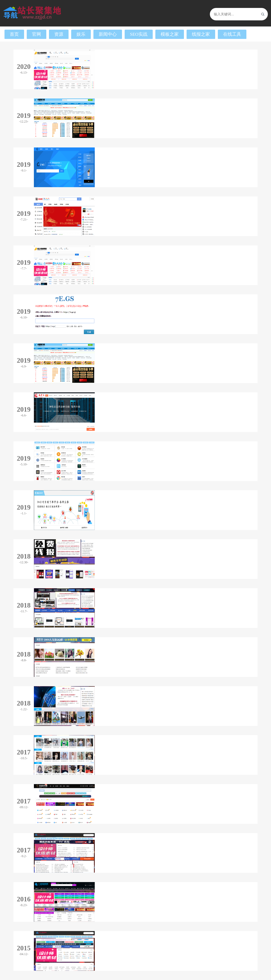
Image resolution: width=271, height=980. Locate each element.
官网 (37, 34)
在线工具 (232, 34)
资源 (59, 34)
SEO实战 (139, 34)
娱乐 (81, 34)
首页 (14, 34)
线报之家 (201, 34)
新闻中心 (108, 34)
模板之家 (170, 34)
